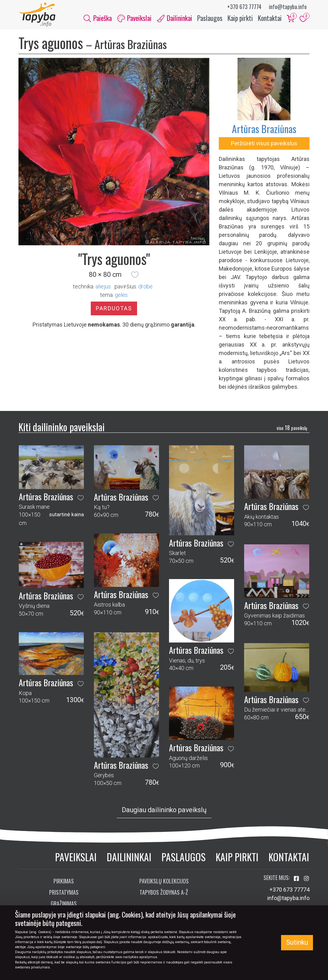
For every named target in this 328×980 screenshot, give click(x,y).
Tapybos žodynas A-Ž (164, 893)
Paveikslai (76, 857)
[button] (135, 275)
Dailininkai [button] (175, 18)
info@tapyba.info (288, 7)
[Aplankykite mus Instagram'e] (306, 879)
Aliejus (103, 287)
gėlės (121, 296)
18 (292, 428)
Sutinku (297, 942)
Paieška (98, 18)
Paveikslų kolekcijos (164, 882)
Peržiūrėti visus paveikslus (264, 144)
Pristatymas (64, 893)
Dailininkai (129, 857)
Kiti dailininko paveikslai (62, 427)
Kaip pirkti (240, 18)
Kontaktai (270, 18)
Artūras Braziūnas (264, 129)
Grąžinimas (64, 904)
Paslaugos (210, 18)
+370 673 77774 (244, 7)
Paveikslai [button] (134, 18)
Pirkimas (64, 882)
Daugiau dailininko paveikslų (164, 811)
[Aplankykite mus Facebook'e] (297, 879)
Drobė (145, 287)
